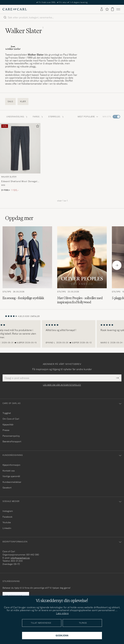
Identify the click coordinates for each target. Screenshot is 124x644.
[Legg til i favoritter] (37, 127)
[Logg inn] (102, 9)
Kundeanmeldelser (12, 482)
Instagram (8, 511)
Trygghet (7, 413)
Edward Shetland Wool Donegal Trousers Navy (19, 181)
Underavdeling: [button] (17, 117)
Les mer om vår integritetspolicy (62, 385)
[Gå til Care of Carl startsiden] (15, 9)
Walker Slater (9, 177)
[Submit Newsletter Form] (117, 378)
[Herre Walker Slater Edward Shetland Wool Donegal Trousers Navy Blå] (20, 148)
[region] (62, 334)
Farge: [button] (38, 117)
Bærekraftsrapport (12, 441)
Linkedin (7, 528)
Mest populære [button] (88, 117)
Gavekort (7, 488)
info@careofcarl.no (20, 558)
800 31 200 (17, 561)
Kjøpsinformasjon (11, 465)
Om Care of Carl (11, 419)
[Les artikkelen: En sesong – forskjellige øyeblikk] (27, 265)
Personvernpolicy (11, 436)
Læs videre (62, 613)
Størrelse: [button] (56, 117)
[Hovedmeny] (118, 9)
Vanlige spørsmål (11, 476)
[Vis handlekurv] (112, 9)
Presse (6, 430)
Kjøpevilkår (8, 425)
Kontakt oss (9, 471)
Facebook (7, 517)
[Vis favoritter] (107, 9)
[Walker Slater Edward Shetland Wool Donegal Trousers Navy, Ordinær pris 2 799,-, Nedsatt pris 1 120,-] (20, 157)
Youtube (7, 522)
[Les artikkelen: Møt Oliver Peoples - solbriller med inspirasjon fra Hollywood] (82, 265)
